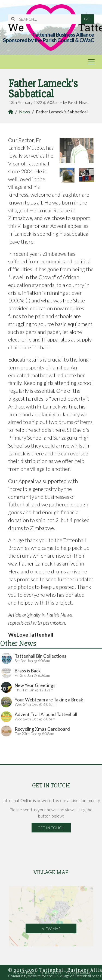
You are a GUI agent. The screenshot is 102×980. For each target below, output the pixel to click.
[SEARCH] (47, 19)
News (24, 112)
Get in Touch (51, 828)
